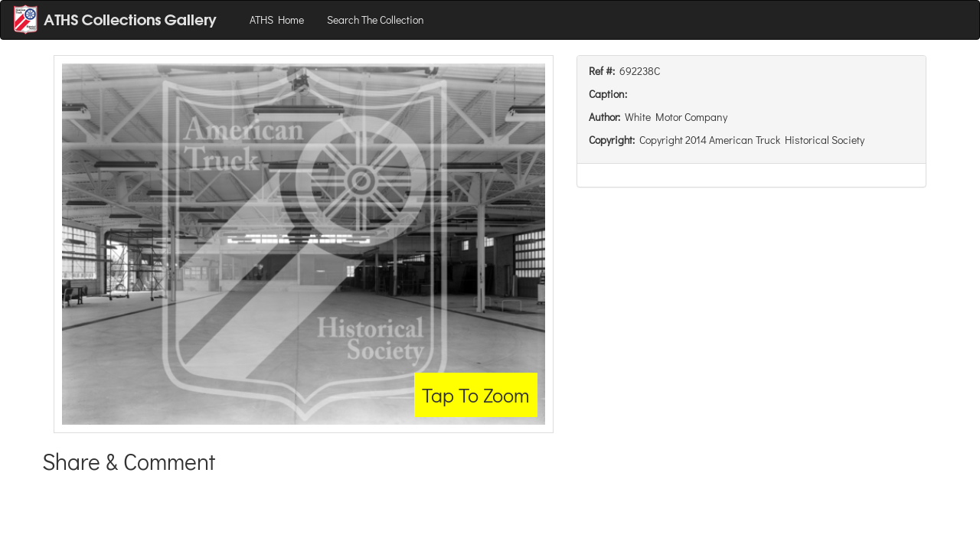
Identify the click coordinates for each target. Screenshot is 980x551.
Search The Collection (376, 20)
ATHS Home (277, 20)
